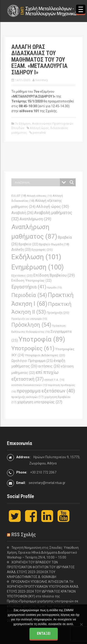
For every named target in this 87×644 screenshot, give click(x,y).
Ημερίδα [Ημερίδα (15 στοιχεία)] (54, 288)
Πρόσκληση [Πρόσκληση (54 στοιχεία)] (31, 325)
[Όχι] (81, 624)
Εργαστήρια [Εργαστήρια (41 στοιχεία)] (29, 287)
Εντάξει (44, 633)
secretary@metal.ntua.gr (47, 483)
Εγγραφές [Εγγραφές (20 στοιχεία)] (42, 250)
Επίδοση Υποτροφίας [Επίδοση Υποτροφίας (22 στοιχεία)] (31, 281)
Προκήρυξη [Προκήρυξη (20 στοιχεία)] (58, 313)
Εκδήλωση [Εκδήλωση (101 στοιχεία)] (36, 257)
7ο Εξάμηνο (23, 124)
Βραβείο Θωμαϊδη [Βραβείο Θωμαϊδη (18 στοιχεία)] (54, 244)
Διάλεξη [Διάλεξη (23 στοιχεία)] (21, 249)
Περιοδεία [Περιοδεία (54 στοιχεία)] (29, 295)
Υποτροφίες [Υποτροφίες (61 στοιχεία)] (33, 348)
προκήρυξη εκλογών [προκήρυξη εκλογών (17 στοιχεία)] (27, 397)
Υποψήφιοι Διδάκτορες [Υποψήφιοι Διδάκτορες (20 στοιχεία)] (45, 355)
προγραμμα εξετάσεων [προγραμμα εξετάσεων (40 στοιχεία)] (46, 391)
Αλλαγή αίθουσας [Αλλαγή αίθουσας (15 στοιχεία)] (39, 196)
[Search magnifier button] (72, 182)
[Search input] (37, 182)
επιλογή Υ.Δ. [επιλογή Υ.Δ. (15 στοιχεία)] (54, 380)
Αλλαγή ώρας (39, 128)
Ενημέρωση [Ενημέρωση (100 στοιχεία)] (38, 267)
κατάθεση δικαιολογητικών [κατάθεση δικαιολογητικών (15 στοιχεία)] (29, 385)
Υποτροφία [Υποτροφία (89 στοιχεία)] (42, 339)
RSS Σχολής (24, 535)
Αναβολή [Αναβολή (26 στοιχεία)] (22, 213)
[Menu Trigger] (81, 9)
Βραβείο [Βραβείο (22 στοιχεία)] (28, 244)
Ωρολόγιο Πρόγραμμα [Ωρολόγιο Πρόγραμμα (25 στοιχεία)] (32, 361)
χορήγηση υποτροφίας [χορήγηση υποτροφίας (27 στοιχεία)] (40, 402)
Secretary (42, 80)
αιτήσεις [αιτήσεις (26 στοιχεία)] (49, 366)
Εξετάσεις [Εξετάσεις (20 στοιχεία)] (22, 276)
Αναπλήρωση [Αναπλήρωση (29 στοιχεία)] (35, 219)
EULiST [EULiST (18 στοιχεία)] (19, 196)
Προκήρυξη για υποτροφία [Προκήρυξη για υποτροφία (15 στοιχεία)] (29, 319)
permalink (39, 133)
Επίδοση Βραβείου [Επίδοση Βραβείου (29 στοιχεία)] (54, 275)
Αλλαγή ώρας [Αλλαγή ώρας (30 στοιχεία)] (53, 206)
